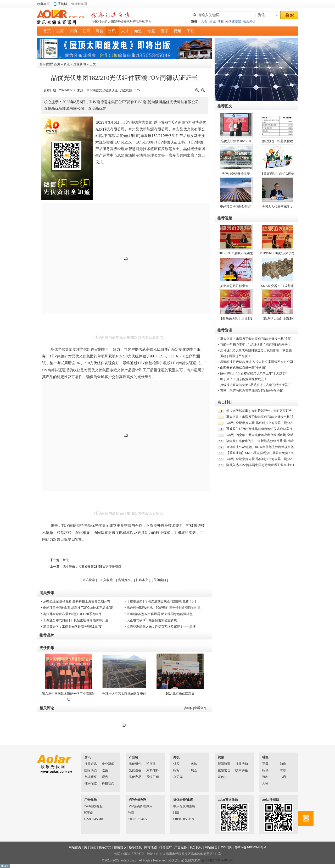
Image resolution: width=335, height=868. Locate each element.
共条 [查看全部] (196, 708)
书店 (283, 777)
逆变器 (151, 764)
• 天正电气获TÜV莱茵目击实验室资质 (151, 620)
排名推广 (166, 847)
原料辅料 (153, 770)
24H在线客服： (91, 806)
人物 (265, 783)
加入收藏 (107, 580)
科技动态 (108, 783)
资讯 (67, 64)
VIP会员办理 (138, 800)
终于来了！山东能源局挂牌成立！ (244, 379)
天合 (204, 21)
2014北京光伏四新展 (180, 694)
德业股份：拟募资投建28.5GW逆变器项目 (92, 567)
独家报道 (91, 783)
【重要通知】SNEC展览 (277, 174)
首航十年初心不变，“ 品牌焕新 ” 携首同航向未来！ (255, 345)
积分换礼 (196, 847)
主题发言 (224, 770)
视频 (221, 757)
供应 (176, 764)
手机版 (63, 4)
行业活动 (242, 764)
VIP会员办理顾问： (136, 806)
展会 (194, 770)
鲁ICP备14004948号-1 (251, 847)
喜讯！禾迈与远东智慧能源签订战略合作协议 (252, 391)
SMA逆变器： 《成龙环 (277, 286)
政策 (105, 770)
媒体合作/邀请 (183, 800)
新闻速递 (224, 764)
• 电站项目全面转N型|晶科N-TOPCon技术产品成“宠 (77, 608)
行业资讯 (91, 764)
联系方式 (105, 847)
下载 (265, 764)
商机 (176, 757)
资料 (265, 777)
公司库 (178, 777)
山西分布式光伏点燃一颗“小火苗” (243, 368)
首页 (57, 64)
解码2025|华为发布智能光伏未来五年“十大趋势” (253, 373)
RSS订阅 (226, 847)
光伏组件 (135, 764)
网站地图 (150, 847)
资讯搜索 (89, 580)
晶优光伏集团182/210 (236, 141)
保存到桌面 (79, 4)
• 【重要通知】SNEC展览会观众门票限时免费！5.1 (160, 601)
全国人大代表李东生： (277, 207)
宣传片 (222, 777)
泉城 (213, 21)
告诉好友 (124, 580)
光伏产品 (135, 777)
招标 (176, 770)
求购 (194, 764)
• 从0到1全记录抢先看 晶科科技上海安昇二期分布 (76, 601)
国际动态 (91, 770)
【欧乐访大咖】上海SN (236, 319)
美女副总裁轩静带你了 (236, 286)
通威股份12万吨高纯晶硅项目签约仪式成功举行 (259, 429)
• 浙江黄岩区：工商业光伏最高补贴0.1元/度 (71, 627)
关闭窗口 (160, 580)
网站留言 (211, 847)
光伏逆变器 (233, 21)
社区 (265, 757)
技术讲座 (242, 770)
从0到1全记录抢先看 (236, 174)
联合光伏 (249, 21)
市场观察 (91, 777)
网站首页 (75, 847)
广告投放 (91, 800)
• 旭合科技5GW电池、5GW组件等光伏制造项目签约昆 (163, 608)
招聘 (265, 770)
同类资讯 (47, 593)
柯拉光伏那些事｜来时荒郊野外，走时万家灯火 (259, 411)
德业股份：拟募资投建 (277, 141)
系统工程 (153, 777)
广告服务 (181, 847)
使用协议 (120, 847)
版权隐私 (135, 847)
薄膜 (221, 21)
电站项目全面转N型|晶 (236, 207)
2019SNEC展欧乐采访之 (236, 253)
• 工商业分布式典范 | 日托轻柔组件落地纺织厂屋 (75, 620)
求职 (283, 770)
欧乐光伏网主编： (180, 806)
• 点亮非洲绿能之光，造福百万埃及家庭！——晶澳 (160, 627)
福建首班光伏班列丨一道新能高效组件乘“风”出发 (260, 441)
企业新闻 (80, 64)
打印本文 (142, 580)
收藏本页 (43, 4)
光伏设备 (135, 770)
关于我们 (90, 847)
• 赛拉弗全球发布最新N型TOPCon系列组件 (71, 614)
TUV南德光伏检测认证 (102, 90)
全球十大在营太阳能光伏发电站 (124, 694)
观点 (105, 777)
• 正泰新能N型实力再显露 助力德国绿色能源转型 (159, 614)
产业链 (133, 757)
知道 (283, 764)
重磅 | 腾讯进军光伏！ (236, 356)
